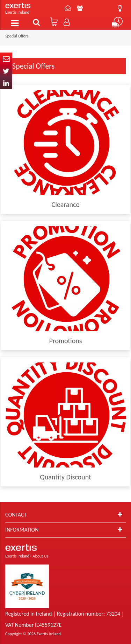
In (6, 83)
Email (6, 59)
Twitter (6, 71)
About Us (80, 8)
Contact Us (68, 8)
